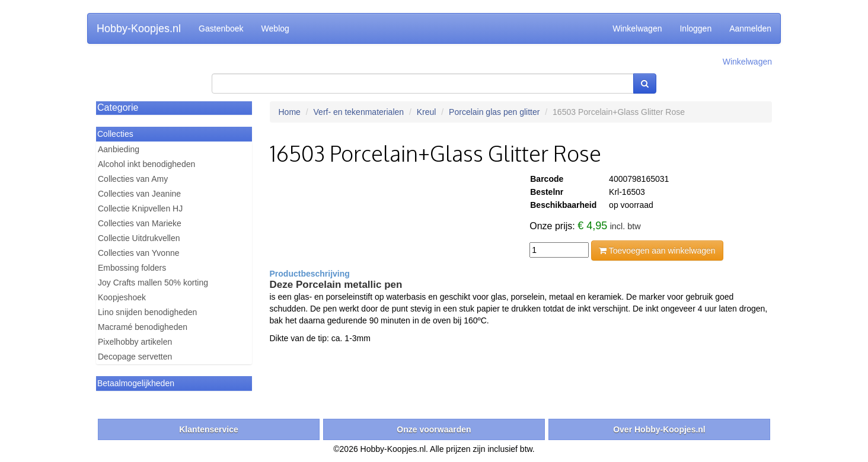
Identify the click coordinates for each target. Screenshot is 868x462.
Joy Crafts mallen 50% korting (153, 283)
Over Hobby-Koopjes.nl (659, 429)
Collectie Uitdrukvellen (139, 238)
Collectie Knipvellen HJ (140, 208)
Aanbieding (119, 149)
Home (290, 112)
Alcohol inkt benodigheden (146, 164)
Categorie (118, 108)
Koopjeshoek (122, 297)
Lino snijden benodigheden (147, 312)
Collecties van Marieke (140, 223)
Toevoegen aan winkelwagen (657, 251)
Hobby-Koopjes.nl (139, 28)
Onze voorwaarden (434, 429)
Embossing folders (132, 268)
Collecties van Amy (133, 179)
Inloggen (695, 28)
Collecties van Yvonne (139, 253)
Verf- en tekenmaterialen (359, 112)
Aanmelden (750, 28)
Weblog (275, 28)
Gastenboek (221, 28)
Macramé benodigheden (143, 327)
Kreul (427, 112)
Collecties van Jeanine (139, 194)
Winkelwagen (637, 28)
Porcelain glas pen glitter (494, 112)
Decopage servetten (135, 357)
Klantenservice (209, 429)
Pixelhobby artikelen (135, 342)
